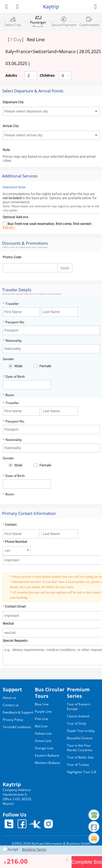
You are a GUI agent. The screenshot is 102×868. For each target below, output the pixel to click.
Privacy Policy (13, 720)
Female (45, 366)
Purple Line (43, 711)
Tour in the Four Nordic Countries (80, 748)
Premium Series (78, 693)
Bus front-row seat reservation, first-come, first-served (48, 226)
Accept (13, 849)
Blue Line (42, 704)
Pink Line (41, 719)
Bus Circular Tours (50, 693)
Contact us (11, 705)
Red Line (41, 726)
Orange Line (44, 748)
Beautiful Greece (80, 738)
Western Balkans (48, 763)
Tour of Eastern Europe (79, 706)
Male (18, 366)
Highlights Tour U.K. (82, 772)
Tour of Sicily (77, 723)
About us (9, 698)
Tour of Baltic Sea (80, 757)
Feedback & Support (18, 712)
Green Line (43, 741)
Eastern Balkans (47, 755)
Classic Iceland (78, 716)
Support (12, 689)
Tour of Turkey (78, 765)
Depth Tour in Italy (81, 731)
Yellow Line (43, 733)
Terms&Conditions (17, 727)
